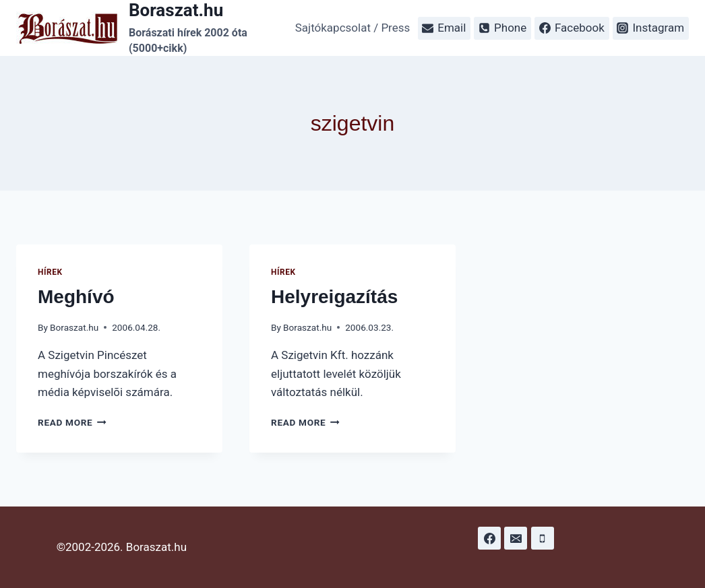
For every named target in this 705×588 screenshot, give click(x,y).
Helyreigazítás (334, 297)
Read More (72, 422)
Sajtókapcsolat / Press (353, 28)
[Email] (516, 538)
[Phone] (543, 538)
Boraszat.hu (74, 327)
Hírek (50, 272)
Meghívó (76, 297)
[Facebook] (489, 538)
